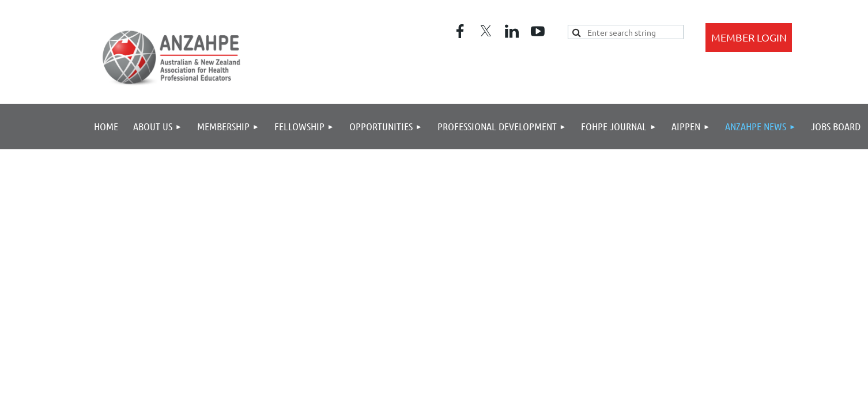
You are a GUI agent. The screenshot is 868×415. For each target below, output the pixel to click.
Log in (749, 37)
